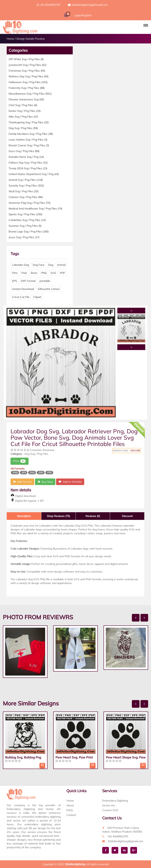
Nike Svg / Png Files (23, 117)
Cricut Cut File (21, 297)
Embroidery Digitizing (115, 801)
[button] (146, 25)
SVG (53, 273)
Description (24, 516)
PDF (62, 273)
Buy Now (45, 482)
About (70, 805)
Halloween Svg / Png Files (28, 82)
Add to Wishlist (70, 482)
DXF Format (28, 281)
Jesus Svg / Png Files (24, 237)
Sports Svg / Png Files (25, 214)
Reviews (93, 516)
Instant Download (23, 289)
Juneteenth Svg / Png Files (27, 65)
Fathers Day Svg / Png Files (28, 163)
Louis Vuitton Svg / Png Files (28, 140)
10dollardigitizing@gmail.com (88, 5)
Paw (24, 273)
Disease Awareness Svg (26, 99)
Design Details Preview (31, 39)
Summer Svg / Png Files (25, 226)
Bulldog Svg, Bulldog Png (23, 757)
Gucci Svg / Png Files (24, 151)
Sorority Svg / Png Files (26, 186)
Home (10, 39)
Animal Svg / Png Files (26, 180)
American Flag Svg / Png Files (29, 203)
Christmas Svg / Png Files (27, 71)
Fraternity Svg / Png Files (27, 88)
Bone (34, 273)
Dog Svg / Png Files (23, 128)
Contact (71, 815)
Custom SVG (110, 810)
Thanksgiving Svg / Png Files (29, 122)
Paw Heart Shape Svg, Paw (126, 757)
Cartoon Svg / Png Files (26, 197)
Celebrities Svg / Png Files (27, 220)
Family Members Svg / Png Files (31, 134)
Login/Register (83, 15)
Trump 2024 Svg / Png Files (28, 168)
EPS (15, 281)
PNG (44, 273)
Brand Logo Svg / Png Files (29, 232)
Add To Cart (22, 482)
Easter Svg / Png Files (25, 111)
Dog (51, 265)
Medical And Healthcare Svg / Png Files (35, 209)
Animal (61, 265)
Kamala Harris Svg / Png (26, 157)
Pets (15, 273)
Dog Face (39, 265)
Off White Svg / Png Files (26, 59)
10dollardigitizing (75, 864)
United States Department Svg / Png (34, 174)
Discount (127, 516)
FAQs (70, 810)
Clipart (37, 297)
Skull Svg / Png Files (24, 191)
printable (45, 281)
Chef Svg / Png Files (23, 105)
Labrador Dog (20, 265)
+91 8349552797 (49, 5)
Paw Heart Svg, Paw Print (74, 757)
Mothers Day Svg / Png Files (29, 76)
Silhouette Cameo (49, 289)
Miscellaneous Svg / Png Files (30, 94)
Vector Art (109, 805)
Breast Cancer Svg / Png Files (29, 145)
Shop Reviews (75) (58, 516)
